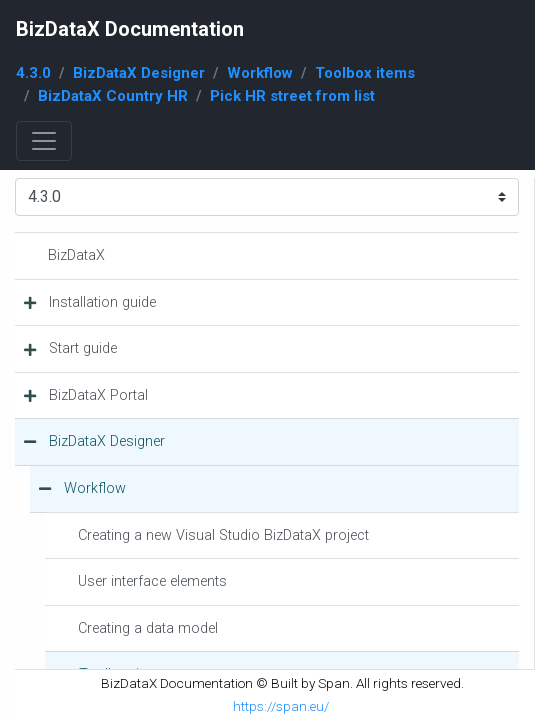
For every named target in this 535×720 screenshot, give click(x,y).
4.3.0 (33, 73)
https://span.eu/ (281, 706)
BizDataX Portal (98, 395)
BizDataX (76, 255)
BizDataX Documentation (130, 29)
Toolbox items (365, 73)
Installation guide (102, 302)
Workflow (260, 73)
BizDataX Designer (139, 73)
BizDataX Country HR (113, 96)
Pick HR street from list (292, 96)
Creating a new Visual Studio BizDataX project (223, 535)
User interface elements (152, 581)
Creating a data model (148, 628)
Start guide (83, 348)
